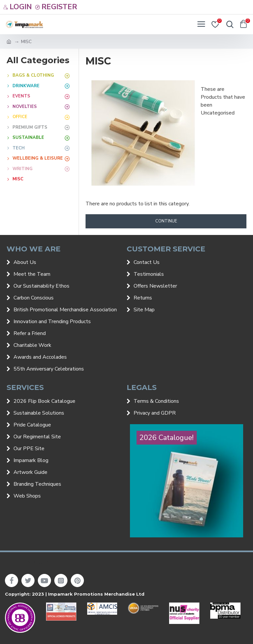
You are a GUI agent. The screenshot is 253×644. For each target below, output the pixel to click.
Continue (166, 221)
